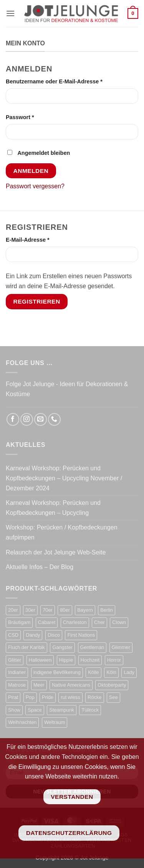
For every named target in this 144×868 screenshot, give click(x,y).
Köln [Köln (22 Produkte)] (111, 672)
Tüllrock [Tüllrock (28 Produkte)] (90, 710)
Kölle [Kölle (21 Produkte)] (93, 672)
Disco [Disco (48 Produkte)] (54, 635)
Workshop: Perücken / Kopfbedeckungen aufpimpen (62, 532)
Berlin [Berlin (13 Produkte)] (107, 610)
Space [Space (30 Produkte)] (35, 710)
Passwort (35, 117)
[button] (10, 13)
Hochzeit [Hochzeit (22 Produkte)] (90, 660)
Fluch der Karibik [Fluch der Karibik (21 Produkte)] (26, 647)
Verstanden (72, 797)
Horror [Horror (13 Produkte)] (114, 660)
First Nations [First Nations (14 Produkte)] (81, 635)
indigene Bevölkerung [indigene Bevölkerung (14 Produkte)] (57, 672)
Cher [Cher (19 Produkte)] (99, 622)
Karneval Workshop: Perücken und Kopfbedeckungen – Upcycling (53, 508)
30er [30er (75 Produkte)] (30, 610)
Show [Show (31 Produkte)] (14, 710)
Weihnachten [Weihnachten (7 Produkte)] (22, 722)
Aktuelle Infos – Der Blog (40, 567)
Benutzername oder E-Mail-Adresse (70, 81)
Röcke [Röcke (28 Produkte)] (94, 697)
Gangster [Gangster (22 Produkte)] (62, 647)
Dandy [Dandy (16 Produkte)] (33, 635)
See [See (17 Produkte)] (113, 697)
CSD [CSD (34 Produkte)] (13, 635)
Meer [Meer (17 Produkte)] (39, 685)
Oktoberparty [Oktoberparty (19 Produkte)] (112, 685)
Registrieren (37, 301)
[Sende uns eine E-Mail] (41, 419)
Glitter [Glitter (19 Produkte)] (15, 660)
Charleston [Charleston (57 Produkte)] (75, 622)
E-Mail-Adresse (43, 239)
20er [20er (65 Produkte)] (13, 610)
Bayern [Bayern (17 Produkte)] (85, 610)
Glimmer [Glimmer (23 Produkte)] (121, 647)
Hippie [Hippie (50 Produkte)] (66, 660)
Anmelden (31, 171)
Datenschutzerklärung (69, 833)
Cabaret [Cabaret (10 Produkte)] (47, 622)
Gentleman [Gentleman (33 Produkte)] (92, 647)
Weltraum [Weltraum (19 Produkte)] (55, 722)
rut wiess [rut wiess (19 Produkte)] (70, 697)
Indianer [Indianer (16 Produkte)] (17, 672)
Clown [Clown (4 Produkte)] (119, 622)
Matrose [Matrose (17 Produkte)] (17, 685)
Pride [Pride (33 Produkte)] (48, 697)
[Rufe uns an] (54, 419)
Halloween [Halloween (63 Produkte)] (40, 660)
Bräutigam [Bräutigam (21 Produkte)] (19, 622)
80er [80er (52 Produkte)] (65, 610)
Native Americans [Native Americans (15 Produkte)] (71, 685)
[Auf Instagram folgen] (27, 419)
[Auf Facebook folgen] (13, 419)
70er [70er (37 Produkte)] (48, 610)
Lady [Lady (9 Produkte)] (129, 672)
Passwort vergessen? (35, 186)
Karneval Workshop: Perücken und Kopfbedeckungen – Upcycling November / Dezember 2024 (64, 478)
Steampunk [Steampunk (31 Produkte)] (62, 710)
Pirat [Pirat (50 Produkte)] (13, 697)
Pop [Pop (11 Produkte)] (30, 697)
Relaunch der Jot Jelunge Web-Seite (56, 552)
